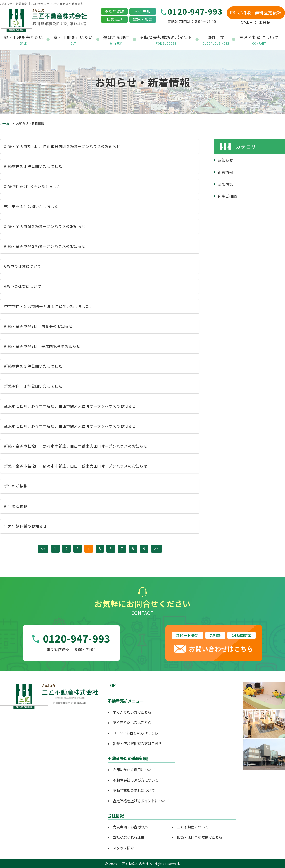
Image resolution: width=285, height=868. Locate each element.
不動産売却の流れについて (134, 790)
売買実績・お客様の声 (130, 827)
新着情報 (225, 172)
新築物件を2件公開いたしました (33, 186)
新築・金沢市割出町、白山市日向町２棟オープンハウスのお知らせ (62, 146)
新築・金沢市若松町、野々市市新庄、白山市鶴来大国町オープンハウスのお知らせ (76, 446)
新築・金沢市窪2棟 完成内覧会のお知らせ (42, 346)
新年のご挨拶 (16, 486)
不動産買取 (114, 11)
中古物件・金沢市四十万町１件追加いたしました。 (49, 306)
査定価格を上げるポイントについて (141, 801)
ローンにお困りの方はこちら (135, 733)
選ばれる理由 (116, 40)
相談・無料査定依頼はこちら (199, 837)
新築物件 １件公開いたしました (33, 386)
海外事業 (216, 40)
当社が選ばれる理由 (129, 837)
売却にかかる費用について (134, 770)
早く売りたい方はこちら (132, 712)
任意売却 (114, 19)
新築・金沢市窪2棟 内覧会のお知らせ (38, 326)
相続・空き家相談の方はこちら (137, 743)
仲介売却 (143, 11)
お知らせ (225, 160)
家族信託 (225, 184)
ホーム (5, 123)
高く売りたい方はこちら (132, 723)
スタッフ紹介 (123, 848)
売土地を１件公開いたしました (31, 206)
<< (43, 549)
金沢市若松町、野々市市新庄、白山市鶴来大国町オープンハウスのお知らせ (70, 406)
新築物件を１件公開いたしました (33, 166)
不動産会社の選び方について (136, 780)
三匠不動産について (193, 827)
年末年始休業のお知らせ (26, 526)
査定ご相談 (227, 196)
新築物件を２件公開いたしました (33, 366)
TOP (112, 685)
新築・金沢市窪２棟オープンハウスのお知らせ (45, 226)
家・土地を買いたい (73, 40)
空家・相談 (143, 19)
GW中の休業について (23, 266)
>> (156, 549)
